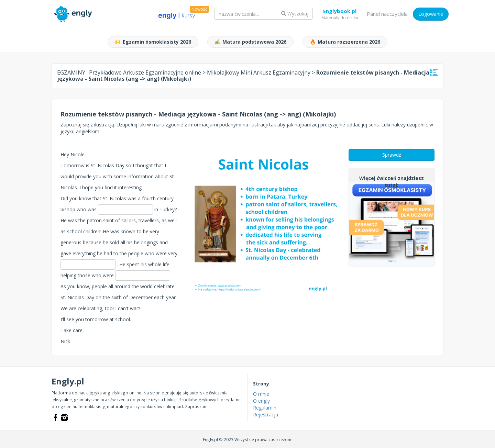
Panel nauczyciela (387, 14)
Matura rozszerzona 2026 (345, 42)
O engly (261, 401)
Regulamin (265, 408)
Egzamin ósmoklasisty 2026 (153, 42)
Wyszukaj (295, 14)
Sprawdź (392, 155)
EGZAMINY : (129, 72)
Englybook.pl (340, 12)
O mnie (261, 394)
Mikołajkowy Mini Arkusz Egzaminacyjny (259, 72)
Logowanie (431, 14)
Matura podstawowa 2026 (250, 42)
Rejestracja (266, 415)
